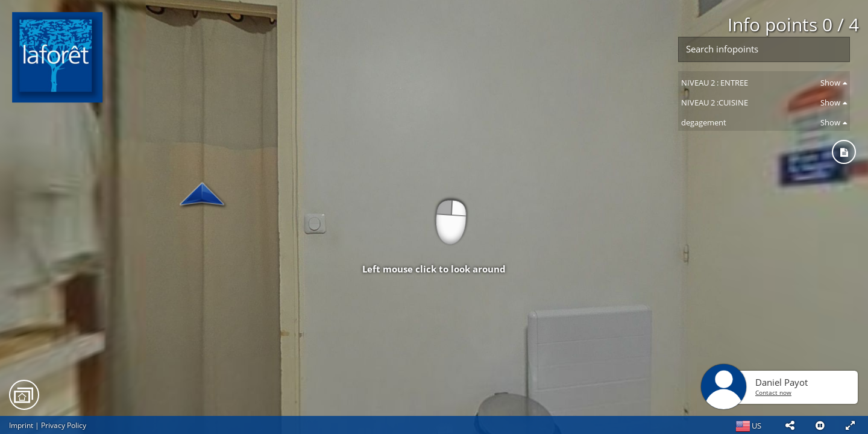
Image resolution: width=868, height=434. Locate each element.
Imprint (21, 425)
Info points (793, 24)
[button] (790, 425)
